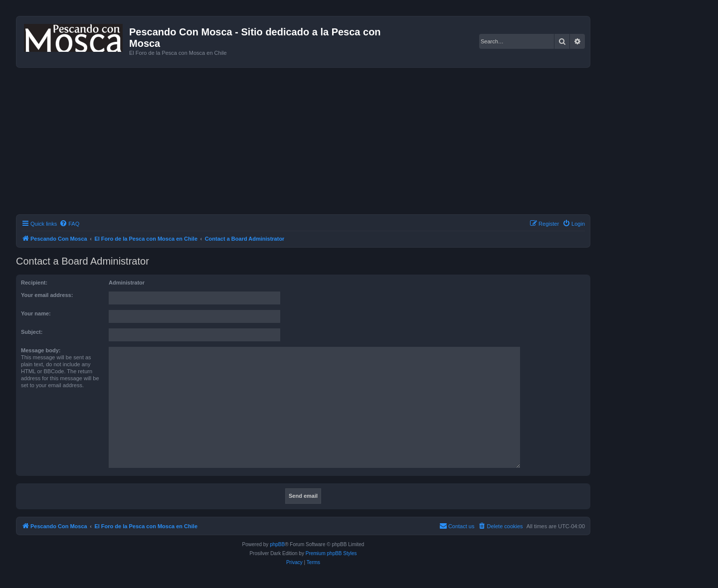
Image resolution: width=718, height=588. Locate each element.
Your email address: (47, 295)
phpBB (277, 544)
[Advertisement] (315, 143)
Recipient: (34, 283)
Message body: (41, 350)
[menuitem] (69, 224)
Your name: (36, 313)
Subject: (32, 332)
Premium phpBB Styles (331, 553)
